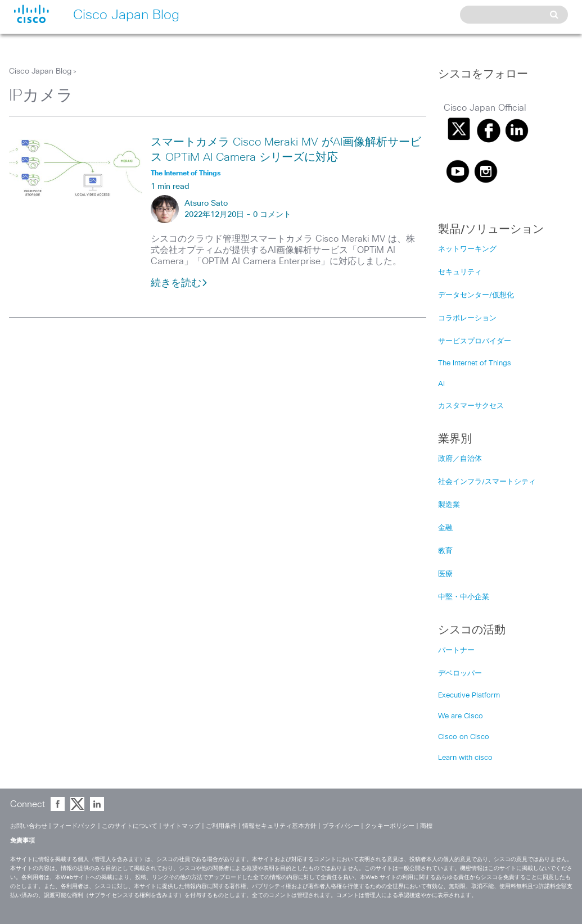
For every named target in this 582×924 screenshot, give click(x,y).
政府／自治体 (460, 459)
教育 (445, 551)
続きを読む (179, 283)
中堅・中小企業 (464, 597)
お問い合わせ (29, 826)
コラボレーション (467, 318)
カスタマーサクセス (471, 406)
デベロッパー (460, 674)
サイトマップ (182, 826)
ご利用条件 (221, 826)
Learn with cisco (465, 758)
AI (441, 384)
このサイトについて (130, 826)
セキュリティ (460, 272)
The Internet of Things (475, 363)
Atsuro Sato (206, 203)
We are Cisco (461, 716)
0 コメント (272, 215)
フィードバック (75, 826)
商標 (426, 826)
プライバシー (341, 826)
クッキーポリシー (390, 826)
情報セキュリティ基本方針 (279, 826)
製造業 (449, 505)
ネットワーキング (467, 249)
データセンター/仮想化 (476, 295)
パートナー (456, 651)
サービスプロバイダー (475, 341)
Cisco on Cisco (464, 737)
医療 (445, 574)
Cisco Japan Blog (40, 71)
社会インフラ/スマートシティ (487, 482)
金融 (445, 528)
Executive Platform (469, 696)
